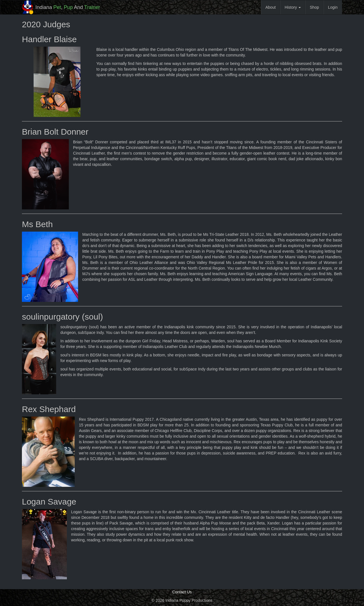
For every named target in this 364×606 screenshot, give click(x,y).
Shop (314, 7)
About (271, 7)
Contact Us (182, 592)
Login (333, 7)
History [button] (293, 7)
